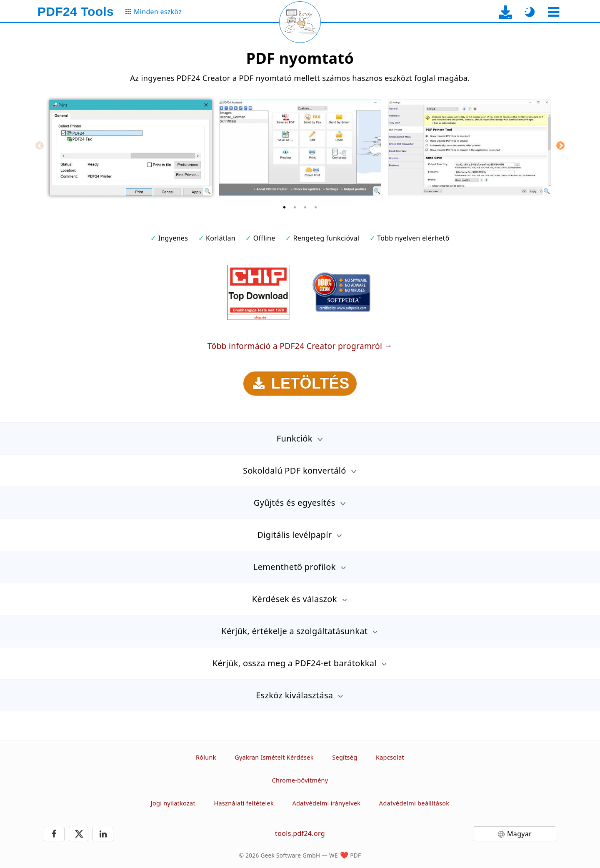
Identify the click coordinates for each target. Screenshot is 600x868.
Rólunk (206, 757)
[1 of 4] (285, 207)
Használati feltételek (244, 803)
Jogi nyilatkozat (173, 803)
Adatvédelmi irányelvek (326, 803)
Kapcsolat (390, 757)
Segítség (345, 757)
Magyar (519, 834)
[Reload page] (300, 22)
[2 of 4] (295, 207)
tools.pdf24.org (300, 833)
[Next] (560, 146)
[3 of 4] (305, 207)
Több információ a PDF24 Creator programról (295, 346)
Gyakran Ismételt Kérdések (274, 757)
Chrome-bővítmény (300, 780)
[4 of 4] (316, 207)
